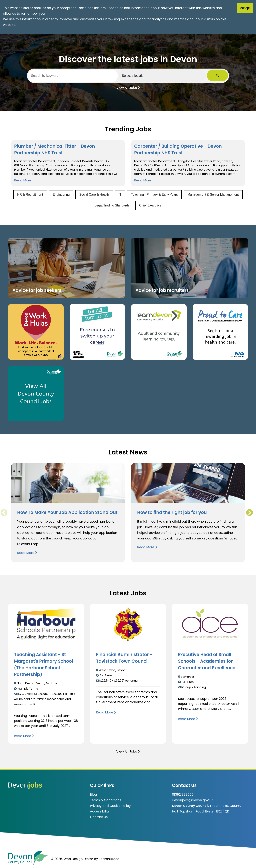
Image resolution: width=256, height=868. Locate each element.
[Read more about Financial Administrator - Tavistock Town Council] (106, 712)
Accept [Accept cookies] (245, 8)
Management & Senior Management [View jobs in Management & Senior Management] (213, 195)
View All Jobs (128, 87)
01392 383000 (183, 795)
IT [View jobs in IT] (120, 195)
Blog (93, 795)
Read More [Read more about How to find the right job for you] (147, 547)
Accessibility (100, 811)
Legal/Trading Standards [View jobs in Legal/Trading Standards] (112, 205)
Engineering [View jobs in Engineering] (61, 195)
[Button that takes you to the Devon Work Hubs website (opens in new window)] (36, 332)
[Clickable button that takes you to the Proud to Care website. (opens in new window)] (220, 332)
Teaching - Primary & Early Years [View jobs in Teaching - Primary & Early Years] (154, 195)
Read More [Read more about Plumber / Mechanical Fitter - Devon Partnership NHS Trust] (23, 180)
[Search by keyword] (75, 76)
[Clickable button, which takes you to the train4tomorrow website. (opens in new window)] (97, 332)
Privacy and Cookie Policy (110, 806)
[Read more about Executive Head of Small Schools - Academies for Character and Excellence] (188, 719)
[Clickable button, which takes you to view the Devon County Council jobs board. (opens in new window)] (36, 394)
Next (249, 513)
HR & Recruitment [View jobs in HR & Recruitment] (30, 195)
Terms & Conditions (106, 800)
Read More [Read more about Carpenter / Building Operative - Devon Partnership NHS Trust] (143, 180)
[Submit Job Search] (222, 76)
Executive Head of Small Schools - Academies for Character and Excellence (207, 661)
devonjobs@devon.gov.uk (192, 800)
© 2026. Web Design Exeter (72, 859)
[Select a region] (170, 76)
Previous (4, 513)
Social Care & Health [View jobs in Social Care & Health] (94, 195)
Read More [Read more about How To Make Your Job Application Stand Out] (27, 553)
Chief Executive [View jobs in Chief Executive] (150, 205)
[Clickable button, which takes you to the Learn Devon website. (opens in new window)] (159, 332)
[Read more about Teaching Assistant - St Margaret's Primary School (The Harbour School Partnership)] (24, 736)
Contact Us (99, 817)
